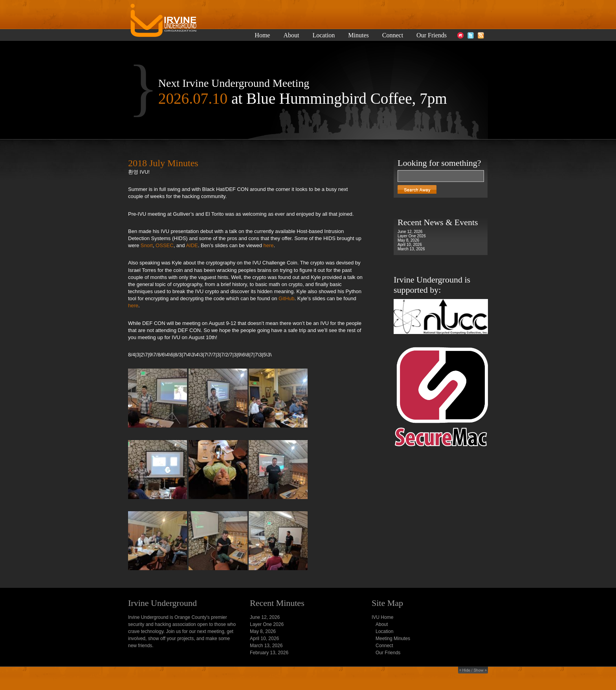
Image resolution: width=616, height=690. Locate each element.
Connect (393, 35)
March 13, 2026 (411, 249)
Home (262, 35)
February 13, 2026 (269, 653)
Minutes (358, 35)
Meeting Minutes (393, 639)
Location (324, 35)
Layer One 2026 (412, 236)
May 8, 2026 (408, 240)
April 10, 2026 (410, 245)
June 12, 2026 (410, 232)
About (291, 35)
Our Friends (432, 35)
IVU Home (382, 617)
